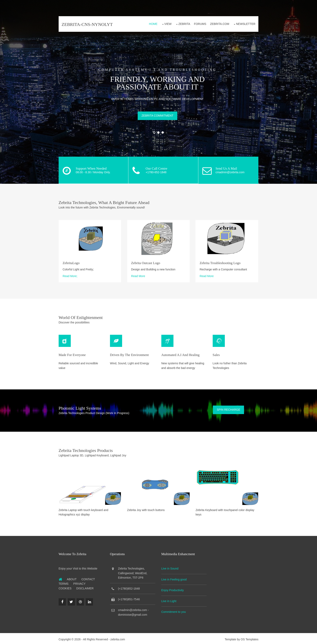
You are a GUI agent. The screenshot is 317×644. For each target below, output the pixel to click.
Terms (65, 582)
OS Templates (248, 638)
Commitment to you (174, 610)
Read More (139, 275)
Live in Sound (170, 567)
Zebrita (183, 24)
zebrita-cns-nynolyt (88, 24)
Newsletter (245, 24)
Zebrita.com (219, 24)
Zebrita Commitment (158, 115)
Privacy (80, 582)
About (73, 577)
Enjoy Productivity (173, 589)
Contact (89, 577)
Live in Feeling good (174, 578)
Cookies (66, 587)
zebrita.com (119, 638)
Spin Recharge (228, 409)
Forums (199, 24)
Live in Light (169, 599)
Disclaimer (86, 587)
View (167, 24)
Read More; (71, 275)
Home (152, 24)
